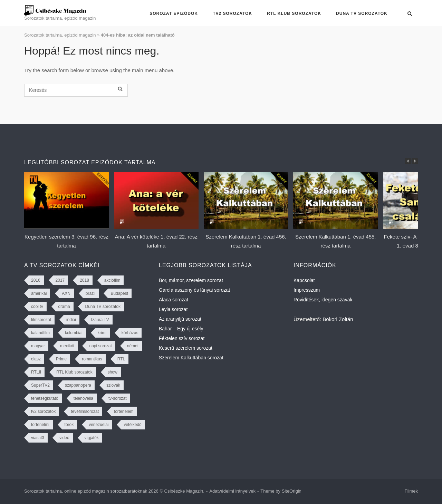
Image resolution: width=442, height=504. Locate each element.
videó (64, 438)
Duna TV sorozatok (362, 13)
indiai (71, 320)
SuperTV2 (40, 385)
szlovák (113, 385)
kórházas (130, 333)
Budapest (119, 293)
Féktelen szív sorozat (182, 338)
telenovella (83, 398)
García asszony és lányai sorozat (194, 290)
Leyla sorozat (173, 309)
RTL (121, 359)
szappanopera (78, 385)
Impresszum (307, 290)
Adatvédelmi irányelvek (232, 491)
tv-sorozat (118, 398)
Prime (61, 359)
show (113, 372)
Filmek (411, 491)
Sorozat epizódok (174, 13)
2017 (60, 280)
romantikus (92, 359)
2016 (36, 280)
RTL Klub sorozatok (294, 13)
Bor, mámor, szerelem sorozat (191, 280)
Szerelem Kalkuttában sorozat (191, 358)
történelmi (40, 425)
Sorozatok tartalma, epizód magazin (60, 35)
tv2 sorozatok (43, 411)
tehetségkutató (45, 398)
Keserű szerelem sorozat (186, 348)
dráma (64, 307)
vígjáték (92, 438)
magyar (38, 346)
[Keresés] (76, 90)
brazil (91, 293)
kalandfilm (40, 333)
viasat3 (38, 438)
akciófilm (112, 280)
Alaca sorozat (174, 300)
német (133, 346)
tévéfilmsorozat (85, 411)
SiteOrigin (292, 491)
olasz (36, 359)
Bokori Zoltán (338, 319)
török (69, 425)
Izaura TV (100, 320)
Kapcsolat (304, 280)
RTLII (36, 372)
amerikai (39, 293)
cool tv (37, 307)
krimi (102, 333)
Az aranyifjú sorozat (180, 319)
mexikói (67, 346)
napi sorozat (100, 346)
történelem (124, 411)
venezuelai (99, 425)
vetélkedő (132, 425)
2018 (84, 280)
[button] (415, 161)
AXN (66, 293)
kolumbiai (74, 333)
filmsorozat (41, 320)
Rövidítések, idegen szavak (323, 300)
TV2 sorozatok (232, 13)
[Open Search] (410, 14)
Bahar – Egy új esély (181, 329)
